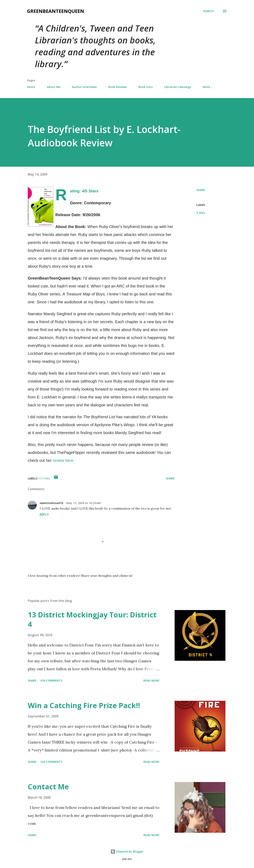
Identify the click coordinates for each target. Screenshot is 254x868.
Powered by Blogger (127, 851)
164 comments (51, 762)
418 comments (51, 680)
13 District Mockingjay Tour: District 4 (92, 619)
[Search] (208, 11)
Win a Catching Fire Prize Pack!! (84, 705)
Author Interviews (84, 87)
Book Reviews (118, 87)
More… (208, 87)
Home (31, 87)
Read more (152, 680)
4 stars (201, 213)
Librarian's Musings (178, 87)
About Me (54, 87)
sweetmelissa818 (51, 503)
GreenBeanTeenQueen (56, 11)
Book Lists (146, 87)
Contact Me (48, 787)
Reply (44, 515)
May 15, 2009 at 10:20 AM (84, 503)
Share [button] (201, 190)
